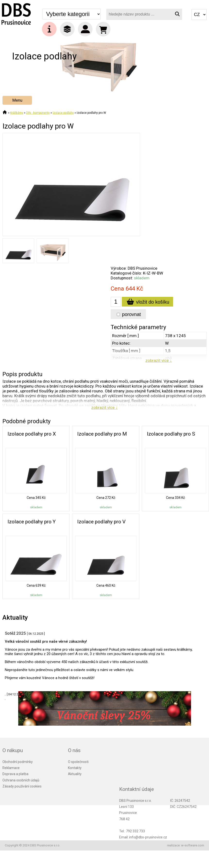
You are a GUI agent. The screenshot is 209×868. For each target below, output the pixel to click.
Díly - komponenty (38, 113)
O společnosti (78, 762)
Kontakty (75, 768)
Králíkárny (17, 113)
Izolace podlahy (63, 113)
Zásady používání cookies (22, 786)
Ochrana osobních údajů (21, 780)
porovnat (129, 314)
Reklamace (11, 768)
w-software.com (193, 845)
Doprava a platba (15, 774)
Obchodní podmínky (18, 762)
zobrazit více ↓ (159, 360)
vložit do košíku (147, 302)
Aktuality (75, 774)
